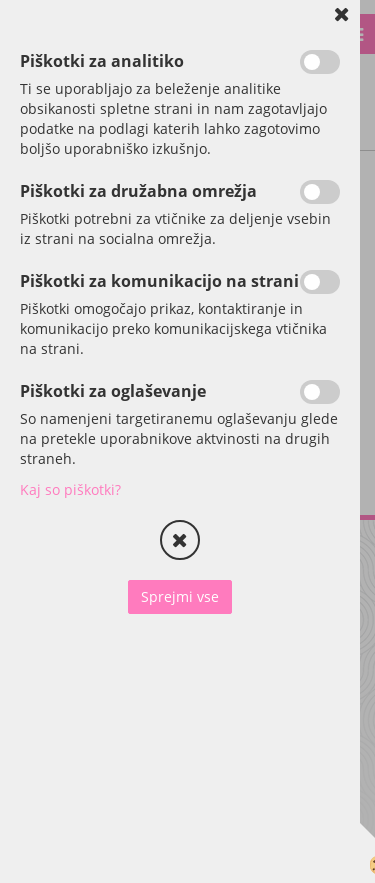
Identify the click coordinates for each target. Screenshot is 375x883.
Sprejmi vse (180, 596)
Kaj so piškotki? (70, 489)
